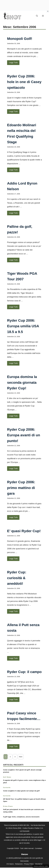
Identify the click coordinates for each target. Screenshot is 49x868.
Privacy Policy (29, 864)
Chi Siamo (10, 864)
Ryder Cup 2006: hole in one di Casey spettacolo (24, 82)
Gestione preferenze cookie (41, 866)
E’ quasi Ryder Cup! (24, 531)
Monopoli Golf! (20, 39)
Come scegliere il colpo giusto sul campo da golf (21, 791)
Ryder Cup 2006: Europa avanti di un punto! (24, 435)
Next (21, 757)
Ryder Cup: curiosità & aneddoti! (17, 578)
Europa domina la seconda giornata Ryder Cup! (22, 382)
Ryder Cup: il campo (24, 672)
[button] (37, 16)
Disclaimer (39, 864)
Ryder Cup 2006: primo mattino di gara (21, 488)
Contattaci (39, 848)
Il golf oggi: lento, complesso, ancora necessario (21, 817)
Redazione (19, 864)
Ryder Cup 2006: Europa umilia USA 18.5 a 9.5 (23, 326)
